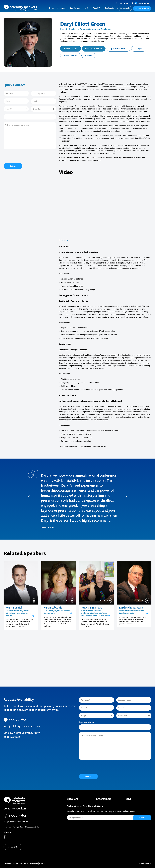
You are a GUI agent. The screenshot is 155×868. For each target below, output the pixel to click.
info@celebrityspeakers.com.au (22, 726)
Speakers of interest (86, 722)
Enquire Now (142, 8)
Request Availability (94, 49)
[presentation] (20, 157)
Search (125, 8)
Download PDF (118, 49)
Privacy (42, 863)
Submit (13, 166)
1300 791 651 (124, 3)
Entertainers (104, 799)
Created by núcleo (145, 863)
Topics (139, 49)
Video (88, 55)
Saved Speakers (143, 3)
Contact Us (13, 847)
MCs (128, 799)
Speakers (72, 799)
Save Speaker (72, 49)
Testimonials (70, 55)
